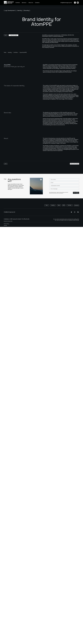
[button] (13, 35)
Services (24, 3)
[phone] (64, 603)
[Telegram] (75, 3)
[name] (64, 597)
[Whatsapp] (78, 3)
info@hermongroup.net (66, 3)
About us (31, 3)
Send (64, 610)
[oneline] (64, 606)
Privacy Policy (6, 641)
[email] (64, 600)
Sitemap (5, 643)
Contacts (37, 3)
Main (5, 52)
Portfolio (18, 3)
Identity (10, 52)
